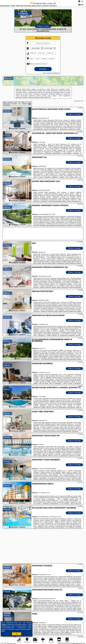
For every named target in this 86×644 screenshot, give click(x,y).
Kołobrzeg (7, 111)
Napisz (84, 643)
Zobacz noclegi (74, 114)
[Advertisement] (43, 546)
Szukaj (43, 69)
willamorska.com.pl (43, 3)
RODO (3, 631)
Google (4, 624)
